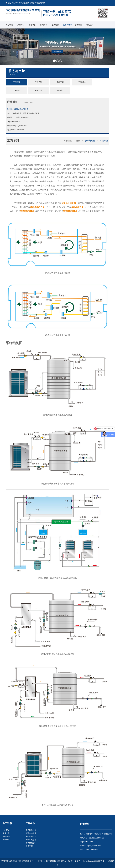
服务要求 (38, 91)
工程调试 (82, 82)
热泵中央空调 (31, 833)
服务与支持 (68, 25)
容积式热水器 (31, 840)
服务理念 (60, 91)
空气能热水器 (31, 830)
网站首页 (9, 25)
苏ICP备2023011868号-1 (93, 861)
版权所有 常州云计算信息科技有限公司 (45, 861)
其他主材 (29, 846)
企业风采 (6, 840)
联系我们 (90, 25)
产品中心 (21, 25)
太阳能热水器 (31, 837)
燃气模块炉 (30, 843)
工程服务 (17, 91)
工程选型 (38, 82)
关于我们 (32, 25)
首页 (78, 141)
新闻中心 (44, 25)
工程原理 (17, 82)
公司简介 (6, 830)
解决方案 (78, 25)
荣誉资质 (6, 837)
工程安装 (60, 82)
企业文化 (6, 833)
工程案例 (55, 25)
